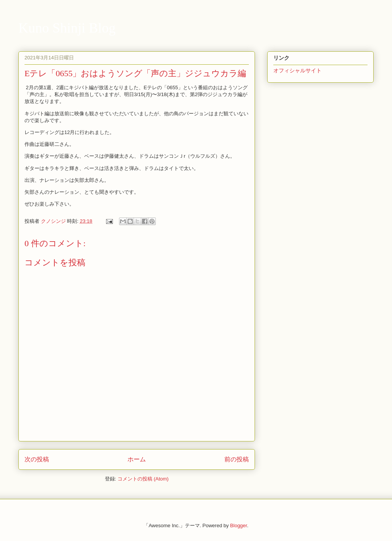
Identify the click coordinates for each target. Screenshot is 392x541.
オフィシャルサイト (297, 70)
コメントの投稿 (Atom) (143, 479)
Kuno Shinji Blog (67, 28)
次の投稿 (37, 459)
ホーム (137, 459)
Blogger (238, 525)
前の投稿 (237, 459)
